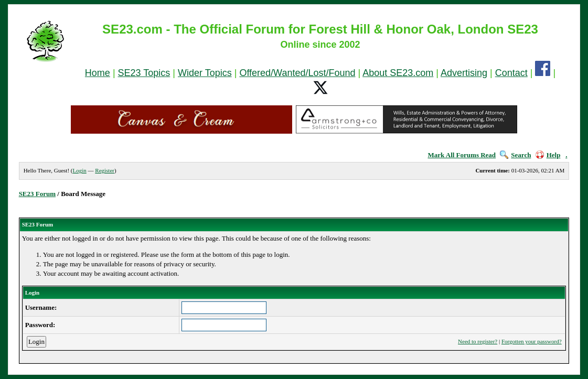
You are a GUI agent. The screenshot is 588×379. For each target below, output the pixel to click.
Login (80, 170)
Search (515, 155)
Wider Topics (205, 73)
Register (105, 170)
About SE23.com (398, 73)
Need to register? (478, 341)
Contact (511, 73)
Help (548, 155)
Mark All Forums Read (462, 155)
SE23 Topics (144, 73)
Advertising (464, 73)
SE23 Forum (37, 194)
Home (98, 73)
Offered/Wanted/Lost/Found (297, 73)
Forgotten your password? (532, 341)
